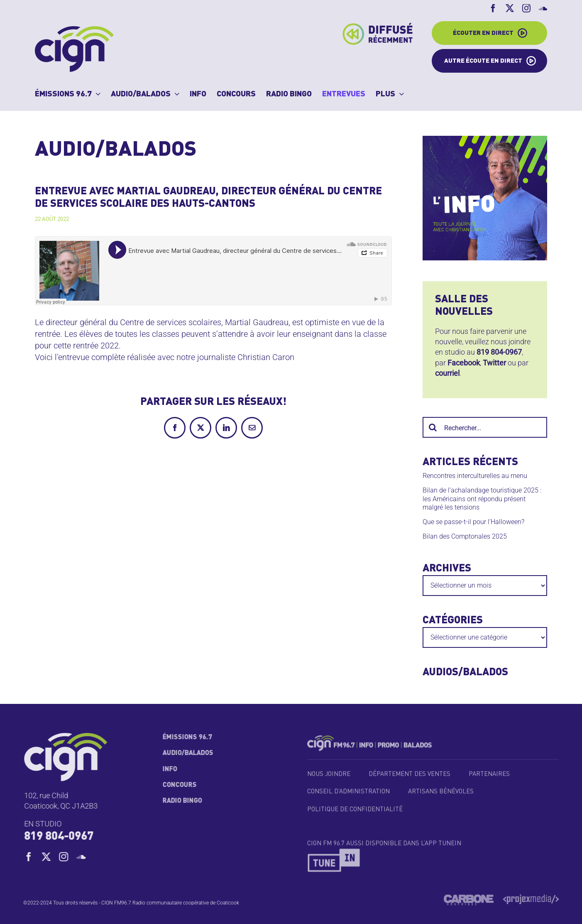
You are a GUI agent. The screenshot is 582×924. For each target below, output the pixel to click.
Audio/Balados (185, 753)
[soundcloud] (84, 857)
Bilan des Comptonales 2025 (465, 536)
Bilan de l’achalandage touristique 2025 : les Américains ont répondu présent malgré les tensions (482, 499)
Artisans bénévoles (441, 795)
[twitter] (49, 857)
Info (167, 770)
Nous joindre (329, 778)
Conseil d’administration (348, 795)
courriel (447, 373)
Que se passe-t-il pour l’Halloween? (473, 522)
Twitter (494, 363)
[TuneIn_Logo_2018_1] (334, 855)
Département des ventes (410, 778)
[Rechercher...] (485, 427)
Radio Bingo (179, 801)
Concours (176, 785)
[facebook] (32, 857)
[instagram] (67, 857)
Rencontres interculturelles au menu (475, 476)
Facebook (464, 363)
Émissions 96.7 (184, 738)
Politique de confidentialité (355, 813)
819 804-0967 (499, 352)
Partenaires (489, 778)
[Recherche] (433, 427)
